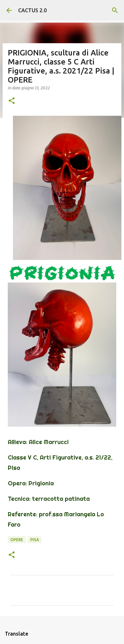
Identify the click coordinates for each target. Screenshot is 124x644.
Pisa (35, 540)
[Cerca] (115, 10)
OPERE (17, 540)
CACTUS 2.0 (32, 10)
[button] (12, 101)
